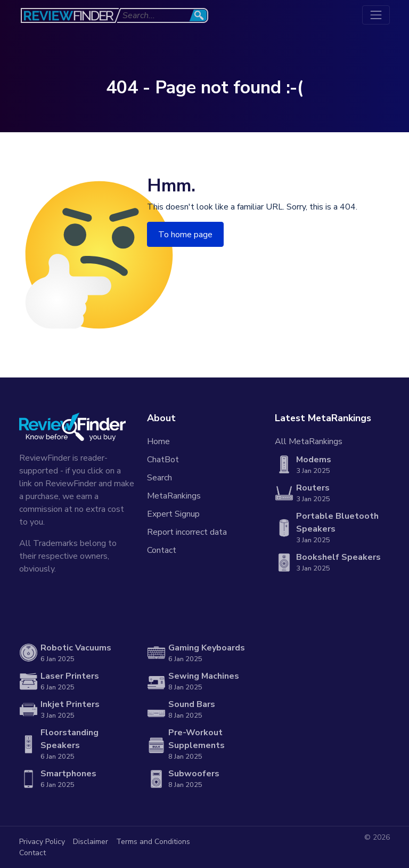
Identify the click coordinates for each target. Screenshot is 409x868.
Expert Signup (173, 514)
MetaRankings (174, 496)
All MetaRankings (309, 441)
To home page (185, 235)
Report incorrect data (187, 532)
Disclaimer (91, 842)
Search (159, 478)
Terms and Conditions (153, 842)
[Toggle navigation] (376, 15)
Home (158, 441)
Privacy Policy (42, 842)
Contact (162, 550)
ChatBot (163, 460)
